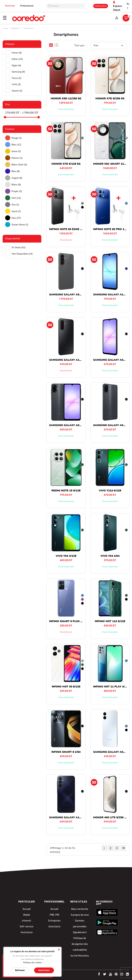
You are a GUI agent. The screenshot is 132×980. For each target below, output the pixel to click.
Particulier (10, 6)
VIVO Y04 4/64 (110, 556)
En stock (19, 247)
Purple (17, 191)
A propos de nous (80, 915)
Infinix (17, 59)
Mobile (27, 915)
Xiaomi (17, 91)
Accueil (27, 909)
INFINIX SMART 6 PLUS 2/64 (68, 621)
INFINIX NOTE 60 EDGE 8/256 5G (70, 229)
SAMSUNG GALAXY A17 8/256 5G (71, 360)
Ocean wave (20, 225)
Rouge (17, 138)
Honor (17, 53)
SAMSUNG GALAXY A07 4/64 (68, 425)
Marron (17, 158)
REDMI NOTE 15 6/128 (66, 491)
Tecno (16, 78)
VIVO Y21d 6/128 (110, 491)
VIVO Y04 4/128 (66, 556)
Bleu (16, 145)
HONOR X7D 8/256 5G (110, 99)
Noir (16, 218)
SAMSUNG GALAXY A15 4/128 (69, 817)
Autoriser (44, 970)
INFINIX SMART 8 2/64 (66, 752)
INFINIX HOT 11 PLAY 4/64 (111, 687)
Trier (109, 46)
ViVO (16, 84)
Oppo (16, 65)
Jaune (16, 151)
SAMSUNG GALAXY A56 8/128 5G (71, 295)
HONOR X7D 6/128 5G (66, 164)
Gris (15, 205)
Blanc (16, 185)
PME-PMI (54, 915)
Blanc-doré (19, 165)
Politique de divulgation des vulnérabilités (80, 944)
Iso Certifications (80, 956)
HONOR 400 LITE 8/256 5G (111, 817)
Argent (17, 178)
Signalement (80, 932)
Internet (27, 921)
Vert (16, 198)
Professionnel (27, 6)
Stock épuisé (66, 240)
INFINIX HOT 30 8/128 (66, 687)
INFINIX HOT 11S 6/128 (110, 621)
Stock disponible (66, 109)
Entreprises (54, 921)
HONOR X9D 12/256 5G (66, 99)
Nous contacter (80, 909)
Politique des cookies (33, 962)
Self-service (27, 927)
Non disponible (22, 254)
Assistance (27, 932)
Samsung (18, 72)
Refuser (20, 970)
